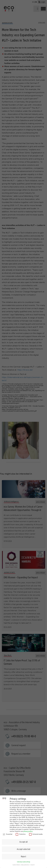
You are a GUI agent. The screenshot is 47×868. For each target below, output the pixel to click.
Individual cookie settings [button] (23, 860)
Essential (7, 832)
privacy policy (28, 829)
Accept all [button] (23, 840)
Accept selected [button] (23, 847)
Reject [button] (23, 855)
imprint (32, 863)
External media (36, 832)
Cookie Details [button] (16, 863)
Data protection (25, 863)
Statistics (21, 832)
